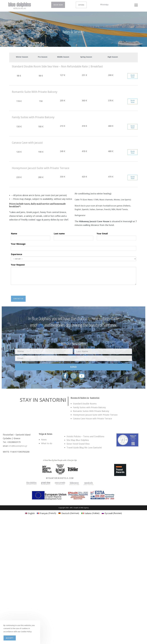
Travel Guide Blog (75, 448)
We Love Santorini (93, 448)
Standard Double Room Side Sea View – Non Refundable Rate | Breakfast (57, 66)
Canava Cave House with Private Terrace (92, 419)
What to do (47, 443)
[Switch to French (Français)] (47, 513)
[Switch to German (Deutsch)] (69, 513)
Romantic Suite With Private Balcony (35, 92)
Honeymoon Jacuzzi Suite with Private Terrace (41, 168)
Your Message (18, 244)
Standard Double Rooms (85, 404)
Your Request (18, 265)
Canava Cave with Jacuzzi (27, 143)
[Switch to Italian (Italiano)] (90, 513)
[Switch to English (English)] (30, 513)
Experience (17, 254)
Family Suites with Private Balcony (33, 117)
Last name (59, 234)
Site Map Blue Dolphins (78, 440)
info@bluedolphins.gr (18, 446)
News (44, 440)
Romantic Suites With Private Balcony (91, 411)
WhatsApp (104, 5)
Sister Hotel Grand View (78, 444)
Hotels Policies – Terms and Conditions (85, 436)
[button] (136, 4)
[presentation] (28, 291)
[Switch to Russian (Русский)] (112, 513)
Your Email (102, 234)
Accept (10, 638)
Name (14, 234)
